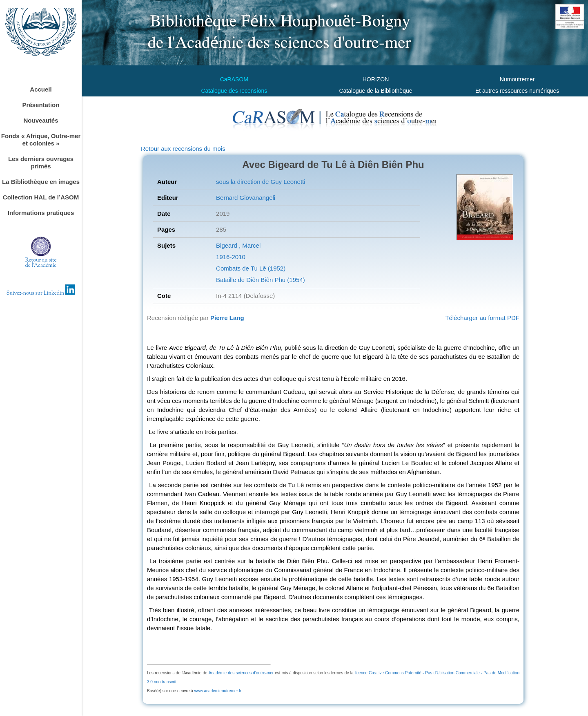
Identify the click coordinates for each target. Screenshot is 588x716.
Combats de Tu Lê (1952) (251, 268)
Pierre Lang (227, 318)
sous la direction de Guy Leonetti (261, 182)
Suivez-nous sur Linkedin (41, 293)
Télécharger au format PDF (482, 318)
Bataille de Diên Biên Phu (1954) (261, 280)
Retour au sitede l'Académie (41, 263)
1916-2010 (231, 257)
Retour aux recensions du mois (183, 149)
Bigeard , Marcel (238, 245)
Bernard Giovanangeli (246, 198)
